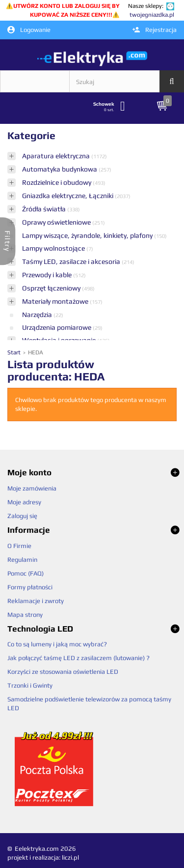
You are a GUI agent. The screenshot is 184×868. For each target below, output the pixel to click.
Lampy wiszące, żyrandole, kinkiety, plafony (88, 235)
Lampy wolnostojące (54, 248)
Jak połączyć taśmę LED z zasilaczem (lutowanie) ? (79, 658)
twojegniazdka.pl (152, 15)
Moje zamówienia (32, 488)
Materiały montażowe (56, 301)
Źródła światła (45, 209)
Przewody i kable (48, 275)
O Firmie (19, 546)
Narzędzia (38, 315)
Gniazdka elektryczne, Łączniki (68, 196)
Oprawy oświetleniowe (57, 222)
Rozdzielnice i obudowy (57, 182)
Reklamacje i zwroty (36, 601)
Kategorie (31, 135)
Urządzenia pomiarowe (57, 327)
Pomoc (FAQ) (26, 573)
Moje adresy (24, 502)
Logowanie (29, 30)
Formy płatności (30, 587)
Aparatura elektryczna (57, 156)
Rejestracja (155, 30)
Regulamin (22, 560)
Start (15, 352)
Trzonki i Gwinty (30, 685)
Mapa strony (25, 615)
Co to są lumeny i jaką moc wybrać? (57, 644)
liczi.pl (70, 857)
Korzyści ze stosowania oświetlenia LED (63, 672)
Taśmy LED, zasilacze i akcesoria (72, 261)
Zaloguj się (22, 516)
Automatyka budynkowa (60, 169)
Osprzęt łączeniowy (52, 288)
